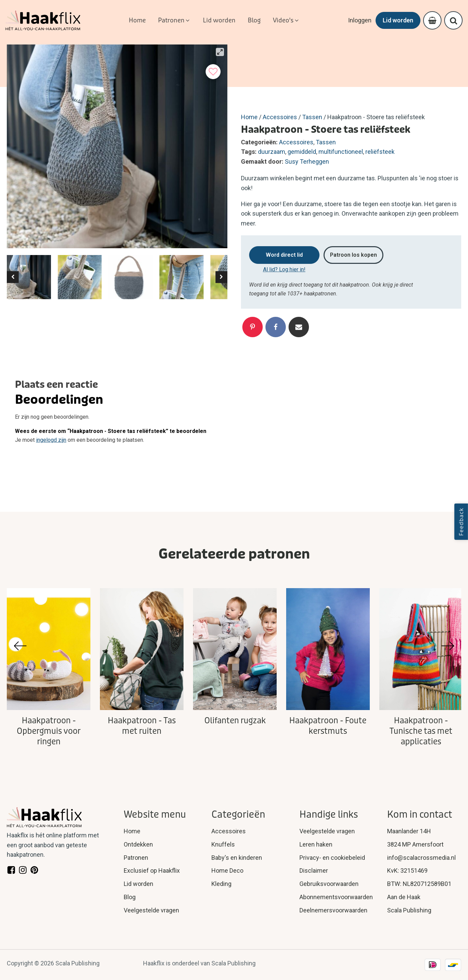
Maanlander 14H (409, 831)
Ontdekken (138, 844)
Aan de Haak (404, 897)
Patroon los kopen (353, 255)
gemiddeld (302, 152)
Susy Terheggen (307, 161)
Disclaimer (314, 870)
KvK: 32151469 (407, 870)
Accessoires (280, 117)
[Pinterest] (253, 327)
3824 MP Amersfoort (415, 844)
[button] (174, 21)
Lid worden (398, 20)
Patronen (136, 858)
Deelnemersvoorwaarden (333, 910)
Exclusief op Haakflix (152, 870)
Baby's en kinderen (237, 858)
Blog (130, 897)
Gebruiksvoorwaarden (329, 884)
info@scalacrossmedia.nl (421, 858)
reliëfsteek (380, 152)
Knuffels (223, 844)
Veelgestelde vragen (151, 910)
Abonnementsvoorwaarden (336, 897)
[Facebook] (276, 327)
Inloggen (360, 20)
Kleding (221, 884)
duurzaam (272, 152)
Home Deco (227, 870)
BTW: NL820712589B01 (419, 884)
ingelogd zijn (51, 440)
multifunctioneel (341, 152)
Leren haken (316, 844)
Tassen (312, 117)
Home (249, 117)
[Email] (299, 327)
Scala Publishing (409, 910)
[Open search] (454, 21)
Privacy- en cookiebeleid (332, 858)
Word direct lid (284, 255)
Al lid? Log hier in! (284, 269)
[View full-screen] (220, 52)
